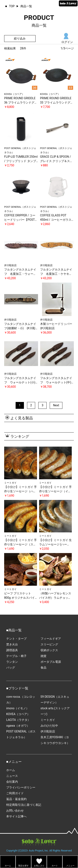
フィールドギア (51, 639)
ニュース (12, 776)
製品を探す (24, 866)
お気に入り (39, 866)
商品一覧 (26, 6)
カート (55, 866)
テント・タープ (16, 639)
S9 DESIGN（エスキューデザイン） (55, 700)
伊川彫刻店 (48, 731)
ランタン (12, 662)
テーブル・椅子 (16, 656)
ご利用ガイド (15, 793)
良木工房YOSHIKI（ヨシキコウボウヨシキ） (55, 740)
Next (56, 405)
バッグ (11, 668)
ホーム (11, 770)
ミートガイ (48, 720)
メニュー (70, 866)
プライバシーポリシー (21, 787)
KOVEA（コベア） (18, 714)
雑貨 (43, 656)
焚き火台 (12, 644)
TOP (12, 6)
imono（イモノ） (18, 708)
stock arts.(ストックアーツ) (55, 711)
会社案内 (12, 782)
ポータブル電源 (51, 662)
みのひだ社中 (49, 726)
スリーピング (49, 644)
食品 (43, 668)
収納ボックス (49, 650)
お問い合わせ (15, 811)
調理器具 (12, 650)
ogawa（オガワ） (18, 726)
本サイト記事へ (16, 816)
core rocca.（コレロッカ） (21, 700)
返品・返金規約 (16, 799)
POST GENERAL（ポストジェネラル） (21, 734)
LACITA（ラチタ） (18, 720)
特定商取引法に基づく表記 (24, 805)
